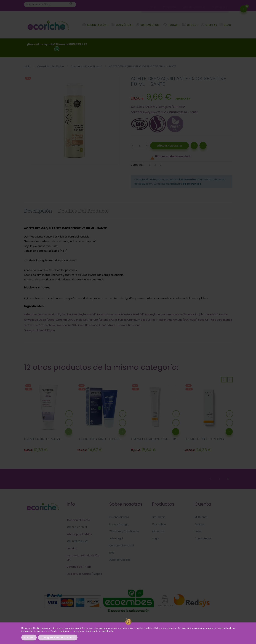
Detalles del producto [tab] (83, 211)
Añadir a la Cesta (170, 146)
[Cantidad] (140, 145)
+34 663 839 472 (77, 541)
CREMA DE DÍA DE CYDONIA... (205, 439)
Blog (112, 553)
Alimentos (158, 531)
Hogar (156, 538)
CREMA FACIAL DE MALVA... (43, 439)
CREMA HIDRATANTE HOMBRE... (100, 439)
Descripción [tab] (38, 211)
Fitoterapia (159, 517)
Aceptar (29, 638)
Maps (96, 574)
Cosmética (159, 524)
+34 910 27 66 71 (77, 527)
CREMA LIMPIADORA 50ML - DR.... (154, 439)
